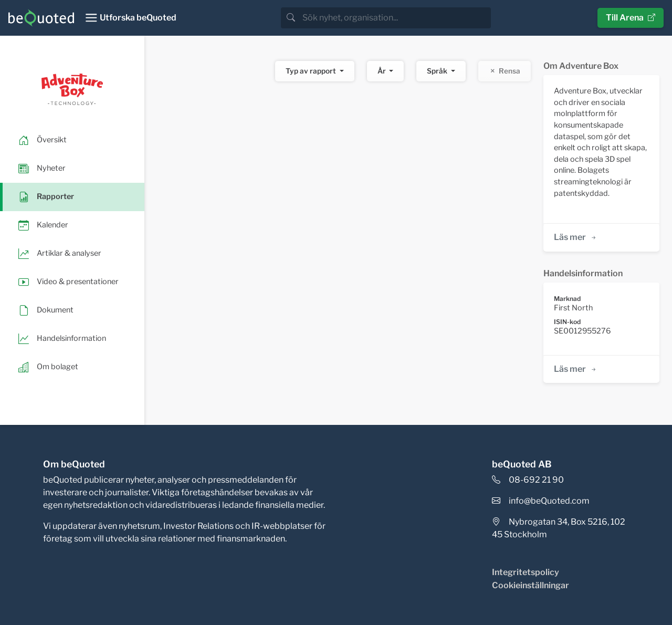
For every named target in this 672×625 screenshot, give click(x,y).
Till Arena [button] (631, 18)
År (382, 71)
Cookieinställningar (531, 585)
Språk (438, 71)
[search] (396, 18)
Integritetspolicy (526, 572)
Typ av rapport (312, 71)
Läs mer (576, 237)
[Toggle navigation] (130, 18)
